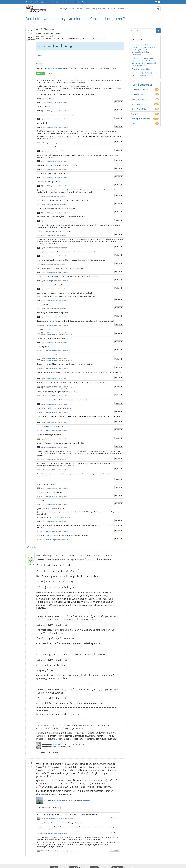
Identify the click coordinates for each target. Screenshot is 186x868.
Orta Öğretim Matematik (55, 69)
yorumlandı (64, 103)
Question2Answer (82, 862)
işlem (40, 55)
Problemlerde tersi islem (142, 69)
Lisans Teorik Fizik (139, 109)
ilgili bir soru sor (44, 735)
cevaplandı (82, 727)
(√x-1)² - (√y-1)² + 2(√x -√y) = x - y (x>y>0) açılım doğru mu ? (144, 74)
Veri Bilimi (135, 114)
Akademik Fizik (137, 94)
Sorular (72, 9)
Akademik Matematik (140, 90)
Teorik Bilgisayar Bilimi (140, 99)
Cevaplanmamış (84, 9)
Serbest (134, 124)
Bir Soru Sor (108, 9)
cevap (41, 73)
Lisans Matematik (138, 104)
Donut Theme (32, 862)
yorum (51, 73)
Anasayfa (64, 9)
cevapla (120, 102)
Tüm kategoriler (142, 85)
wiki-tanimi (70, 190)
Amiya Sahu (55, 862)
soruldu (97, 69)
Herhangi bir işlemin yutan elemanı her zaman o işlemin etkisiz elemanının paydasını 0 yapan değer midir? (144, 62)
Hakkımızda (119, 9)
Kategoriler (96, 9)
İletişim (28, 857)
